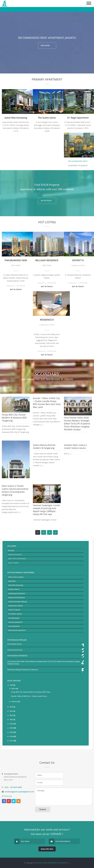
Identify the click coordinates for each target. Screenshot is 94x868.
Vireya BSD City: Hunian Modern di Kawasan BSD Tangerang (14, 418)
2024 (12, 711)
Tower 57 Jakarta (14, 610)
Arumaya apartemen (15, 622)
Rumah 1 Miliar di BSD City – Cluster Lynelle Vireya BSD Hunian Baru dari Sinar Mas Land (47, 403)
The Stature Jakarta (15, 614)
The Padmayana (14, 618)
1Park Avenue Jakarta (16, 577)
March (14, 689)
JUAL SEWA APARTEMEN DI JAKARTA (53, 863)
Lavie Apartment (14, 626)
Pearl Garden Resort (15, 644)
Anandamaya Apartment (17, 594)
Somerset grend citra (15, 650)
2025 (12, 707)
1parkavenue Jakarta (15, 606)
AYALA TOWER (13, 563)
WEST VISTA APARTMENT (17, 559)
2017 (12, 741)
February (15, 702)
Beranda (11, 551)
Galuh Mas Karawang (16, 585)
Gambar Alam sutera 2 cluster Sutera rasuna (75, 446)
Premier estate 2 (14, 589)
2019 (12, 732)
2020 (12, 728)
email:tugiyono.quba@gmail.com (19, 792)
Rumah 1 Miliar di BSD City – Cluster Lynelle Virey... (29, 696)
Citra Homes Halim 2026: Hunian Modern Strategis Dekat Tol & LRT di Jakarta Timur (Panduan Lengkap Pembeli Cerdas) (77, 424)
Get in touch (16, 289)
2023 (12, 715)
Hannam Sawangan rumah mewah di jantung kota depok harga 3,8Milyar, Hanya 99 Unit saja (46, 510)
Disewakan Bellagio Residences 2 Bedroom (23, 670)
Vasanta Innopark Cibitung (17, 602)
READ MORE (45, 45)
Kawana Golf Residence (17, 598)
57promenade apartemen (17, 630)
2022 (12, 720)
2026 (12, 685)
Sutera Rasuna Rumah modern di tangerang (44, 446)
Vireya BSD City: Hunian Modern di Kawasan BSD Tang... (31, 692)
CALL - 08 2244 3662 (13, 787)
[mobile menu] (89, 3)
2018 (12, 737)
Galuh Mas (12, 581)
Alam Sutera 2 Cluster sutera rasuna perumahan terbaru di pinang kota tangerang (15, 490)
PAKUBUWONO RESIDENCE (17, 656)
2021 (12, 724)
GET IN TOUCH (46, 201)
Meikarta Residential (15, 555)
